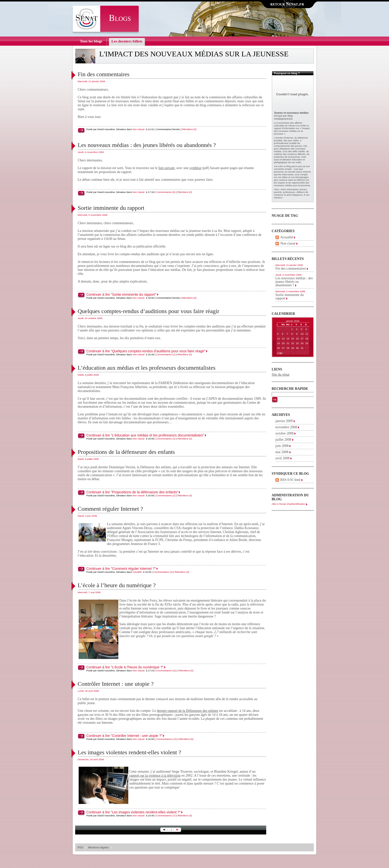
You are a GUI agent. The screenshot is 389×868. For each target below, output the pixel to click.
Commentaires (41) (166, 670)
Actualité (137, 572)
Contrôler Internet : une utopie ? (116, 684)
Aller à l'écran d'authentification (288, 504)
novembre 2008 (286, 427)
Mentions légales (98, 847)
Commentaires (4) (163, 572)
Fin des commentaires (104, 74)
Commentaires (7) (166, 815)
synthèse (195, 168)
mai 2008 (282, 452)
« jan (280, 353)
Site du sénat (281, 375)
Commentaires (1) (166, 354)
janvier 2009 (284, 421)
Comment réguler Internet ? (110, 509)
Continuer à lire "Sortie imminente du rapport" (121, 294)
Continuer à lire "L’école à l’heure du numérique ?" (125, 667)
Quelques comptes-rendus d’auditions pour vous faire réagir (148, 311)
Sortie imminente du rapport (111, 208)
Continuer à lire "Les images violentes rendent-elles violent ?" (133, 812)
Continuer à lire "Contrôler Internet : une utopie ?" (124, 736)
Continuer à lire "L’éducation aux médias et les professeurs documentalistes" (145, 435)
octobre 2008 (284, 433)
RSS (81, 847)
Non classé (138, 129)
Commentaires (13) (166, 739)
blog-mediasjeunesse (284, 117)
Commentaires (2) (166, 495)
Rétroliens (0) (189, 129)
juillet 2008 (283, 440)
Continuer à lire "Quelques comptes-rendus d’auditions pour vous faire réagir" (146, 351)
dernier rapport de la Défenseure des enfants (187, 711)
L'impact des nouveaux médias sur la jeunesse (194, 54)
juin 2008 (282, 446)
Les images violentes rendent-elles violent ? (129, 752)
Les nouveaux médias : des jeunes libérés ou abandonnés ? (147, 145)
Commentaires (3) (166, 439)
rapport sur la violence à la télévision (155, 776)
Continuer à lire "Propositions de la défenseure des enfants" (132, 492)
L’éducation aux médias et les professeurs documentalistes (147, 368)
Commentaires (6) (166, 192)
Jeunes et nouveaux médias (291, 113)
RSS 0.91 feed (290, 480)
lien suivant (167, 168)
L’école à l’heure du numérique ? (117, 585)
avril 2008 (282, 458)
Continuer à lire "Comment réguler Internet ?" (121, 569)
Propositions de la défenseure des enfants (126, 452)
